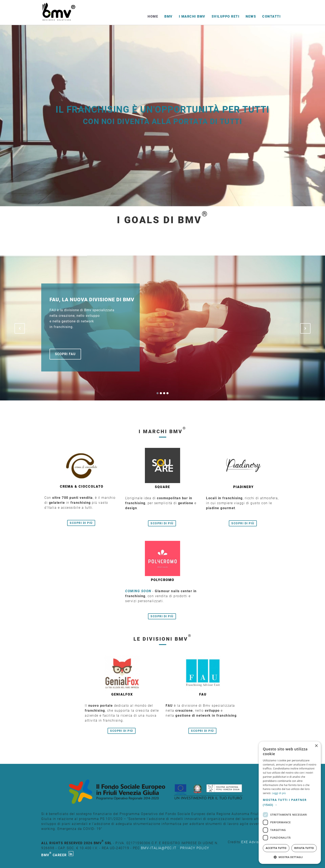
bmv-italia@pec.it (159, 848)
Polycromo (163, 580)
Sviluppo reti (226, 16)
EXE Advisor (252, 842)
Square (162, 487)
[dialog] (290, 803)
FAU (203, 694)
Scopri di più (81, 523)
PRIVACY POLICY (195, 848)
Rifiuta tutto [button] (304, 848)
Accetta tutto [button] (276, 848)
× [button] (316, 746)
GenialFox (122, 694)
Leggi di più (279, 793)
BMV (169, 16)
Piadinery (243, 487)
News (251, 16)
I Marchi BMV (192, 16)
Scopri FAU (65, 354)
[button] (290, 802)
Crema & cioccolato (82, 486)
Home (153, 16)
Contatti (271, 16)
